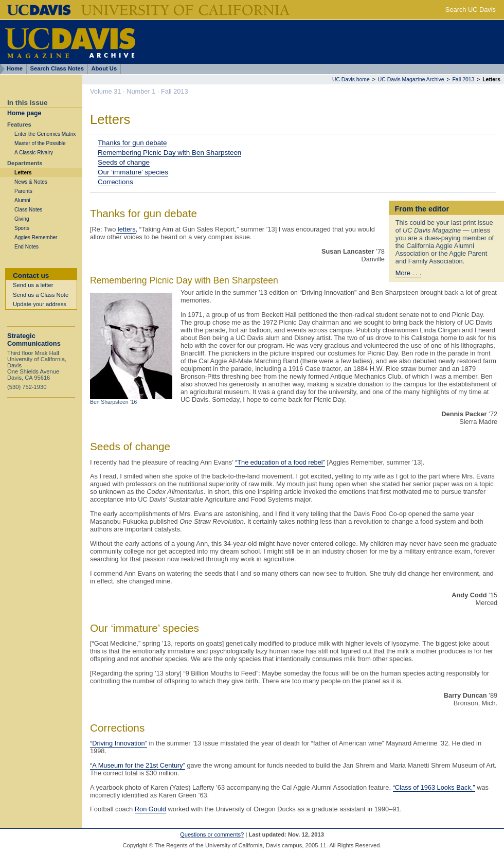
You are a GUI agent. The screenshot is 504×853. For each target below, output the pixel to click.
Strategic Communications (34, 340)
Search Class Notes (57, 68)
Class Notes (28, 210)
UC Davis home (351, 79)
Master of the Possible (40, 143)
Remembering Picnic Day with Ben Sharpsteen (169, 153)
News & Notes (31, 182)
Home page (24, 113)
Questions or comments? (212, 834)
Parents (23, 191)
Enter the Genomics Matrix (45, 134)
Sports (22, 228)
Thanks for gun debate (132, 143)
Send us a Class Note (41, 295)
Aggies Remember (36, 237)
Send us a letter (33, 285)
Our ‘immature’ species (133, 172)
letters (125, 229)
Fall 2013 (464, 79)
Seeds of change (124, 162)
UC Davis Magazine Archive (411, 79)
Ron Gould (150, 809)
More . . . (409, 273)
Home (15, 68)
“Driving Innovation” (119, 743)
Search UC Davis (471, 10)
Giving (22, 219)
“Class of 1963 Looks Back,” (434, 787)
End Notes (26, 247)
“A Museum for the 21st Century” (138, 765)
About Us (104, 68)
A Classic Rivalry (34, 153)
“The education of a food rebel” (280, 462)
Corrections (115, 182)
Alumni (22, 200)
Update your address (40, 304)
